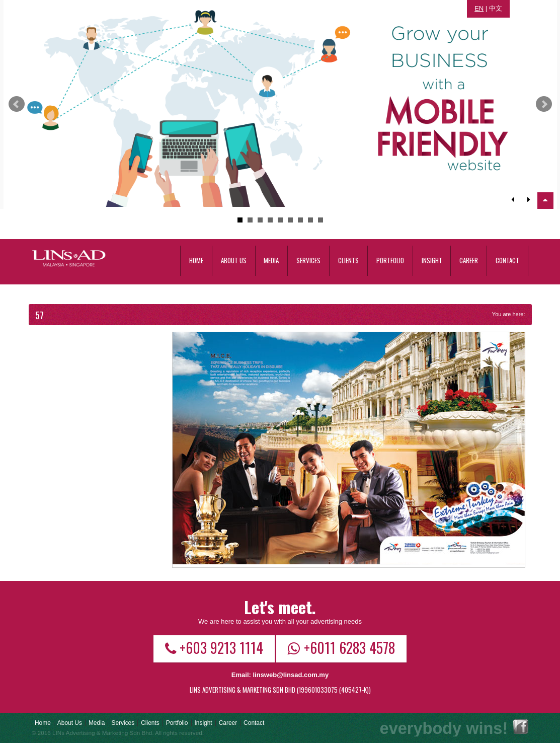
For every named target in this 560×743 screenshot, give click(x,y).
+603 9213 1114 (214, 647)
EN (479, 8)
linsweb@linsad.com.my (291, 675)
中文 (496, 8)
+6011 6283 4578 (341, 647)
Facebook (521, 727)
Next (544, 104)
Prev (17, 104)
